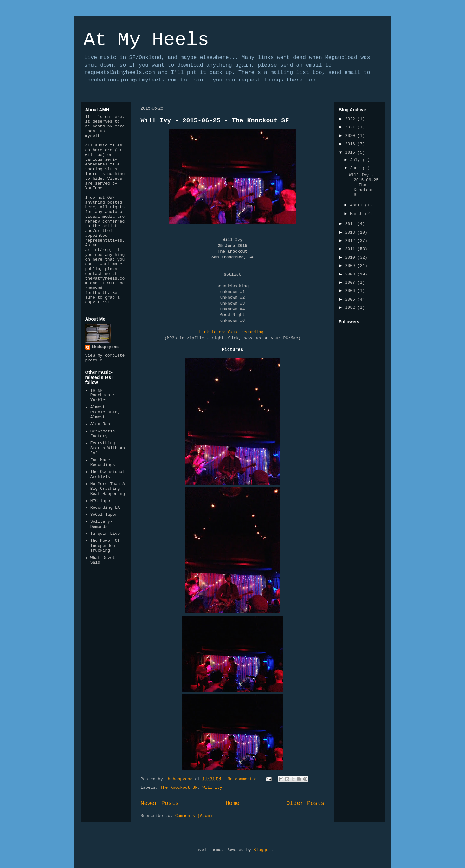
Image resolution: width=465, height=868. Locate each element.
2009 (351, 266)
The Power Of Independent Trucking (105, 546)
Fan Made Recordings (103, 463)
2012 (351, 241)
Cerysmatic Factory (103, 434)
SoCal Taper (104, 515)
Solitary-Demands (101, 524)
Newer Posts (160, 803)
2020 (351, 136)
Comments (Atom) (194, 816)
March (357, 214)
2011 (351, 249)
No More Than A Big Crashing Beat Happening (108, 489)
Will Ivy (212, 788)
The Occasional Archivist (108, 474)
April (357, 205)
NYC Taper (101, 501)
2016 (351, 144)
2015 (351, 153)
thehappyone (105, 347)
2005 (351, 299)
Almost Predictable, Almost (105, 412)
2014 (351, 224)
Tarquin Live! (106, 534)
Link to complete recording (231, 332)
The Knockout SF (179, 788)
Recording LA (105, 508)
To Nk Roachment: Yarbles (103, 395)
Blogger (262, 850)
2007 (351, 283)
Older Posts (305, 803)
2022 (351, 119)
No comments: (244, 779)
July (356, 160)
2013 (351, 233)
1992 (351, 308)
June (356, 168)
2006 (351, 291)
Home (233, 803)
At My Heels (146, 40)
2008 (351, 274)
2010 (351, 258)
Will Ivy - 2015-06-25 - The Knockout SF (215, 121)
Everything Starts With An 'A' (108, 448)
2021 (351, 127)
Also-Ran (100, 424)
